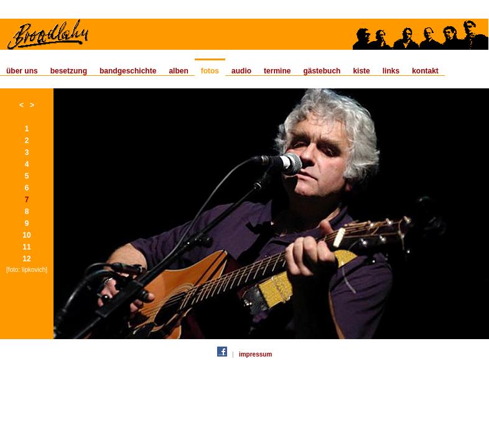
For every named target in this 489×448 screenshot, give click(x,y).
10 (26, 235)
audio (241, 71)
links (391, 71)
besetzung (69, 71)
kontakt (425, 71)
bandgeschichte (128, 71)
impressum (255, 354)
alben (178, 71)
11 (26, 247)
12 (26, 259)
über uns (22, 71)
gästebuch (322, 71)
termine (277, 71)
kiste (361, 71)
